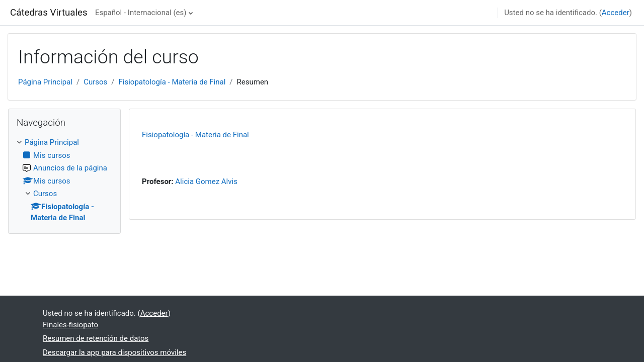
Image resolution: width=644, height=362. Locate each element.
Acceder (616, 13)
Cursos (95, 82)
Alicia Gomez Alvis (206, 182)
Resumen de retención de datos (96, 338)
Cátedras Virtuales (49, 13)
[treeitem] (64, 180)
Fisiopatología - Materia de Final (172, 82)
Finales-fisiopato (70, 325)
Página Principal (45, 82)
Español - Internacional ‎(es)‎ (141, 13)
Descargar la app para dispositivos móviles (114, 352)
